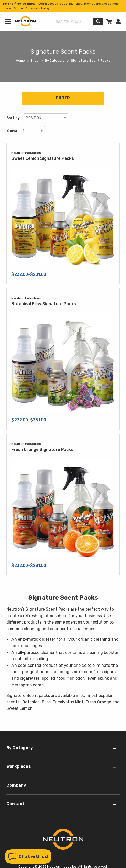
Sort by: (13, 118)
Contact (15, 804)
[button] (28, 857)
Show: (12, 131)
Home (20, 60)
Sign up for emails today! (32, 8)
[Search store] (73, 22)
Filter (63, 98)
